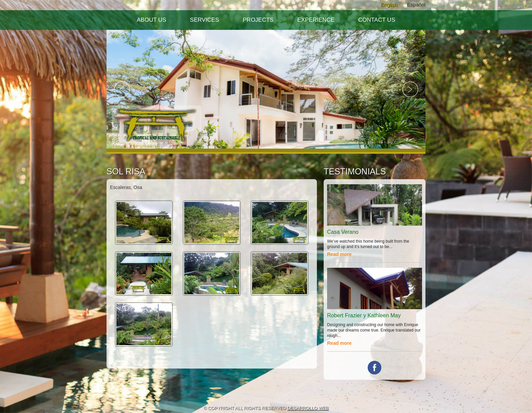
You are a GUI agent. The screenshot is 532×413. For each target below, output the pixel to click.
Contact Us (377, 20)
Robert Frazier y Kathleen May (364, 315)
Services (205, 20)
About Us (151, 20)
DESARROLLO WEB (308, 408)
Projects (258, 20)
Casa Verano (343, 232)
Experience (316, 20)
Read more (339, 254)
